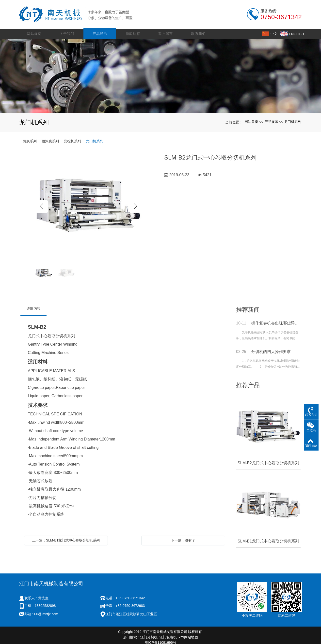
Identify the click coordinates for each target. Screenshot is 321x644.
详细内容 (33, 305)
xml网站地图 (188, 633)
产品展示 (101, 30)
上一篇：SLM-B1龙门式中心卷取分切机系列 (66, 537)
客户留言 (166, 30)
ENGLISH (294, 30)
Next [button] (136, 203)
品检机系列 (72, 137)
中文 (271, 30)
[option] (89, 203)
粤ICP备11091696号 (160, 639)
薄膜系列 (30, 137)
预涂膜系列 (50, 137)
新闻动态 (133, 30)
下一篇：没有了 (183, 537)
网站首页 (36, 30)
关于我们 (68, 30)
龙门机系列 (293, 118)
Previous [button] (42, 203)
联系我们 (199, 30)
